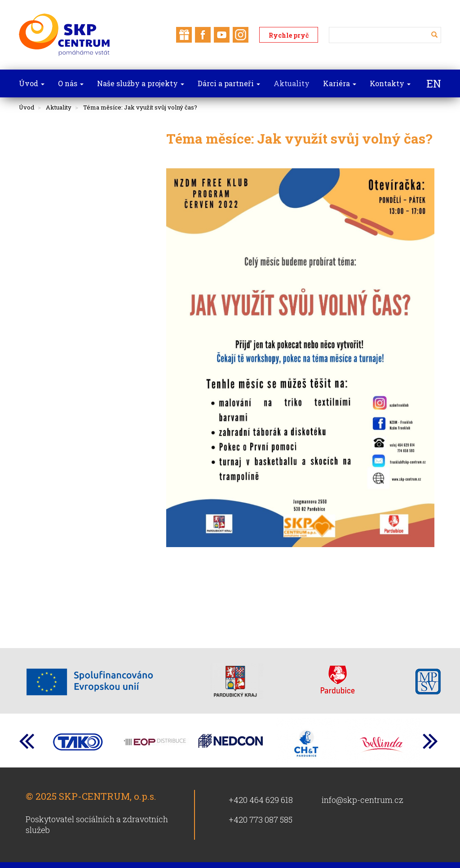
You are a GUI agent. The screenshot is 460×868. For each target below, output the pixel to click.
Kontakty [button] (390, 83)
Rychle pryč (289, 35)
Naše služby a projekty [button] (141, 83)
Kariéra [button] (340, 83)
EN (434, 83)
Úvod (27, 107)
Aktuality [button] (292, 83)
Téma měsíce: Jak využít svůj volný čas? (140, 107)
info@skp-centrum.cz (363, 800)
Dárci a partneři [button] (229, 83)
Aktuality (59, 107)
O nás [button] (71, 83)
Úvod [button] (32, 83)
